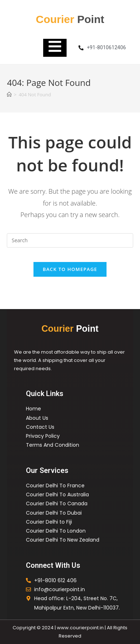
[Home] (9, 95)
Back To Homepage (70, 269)
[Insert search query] (70, 240)
